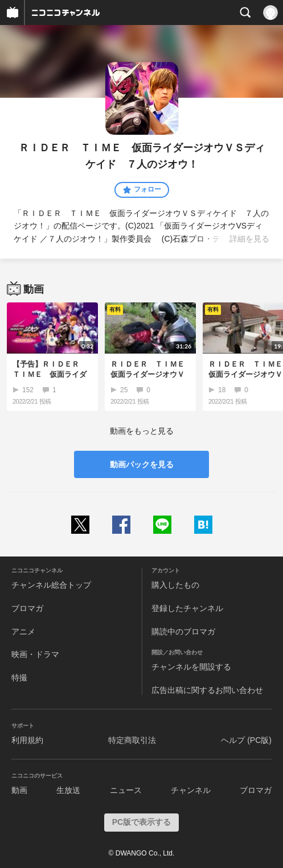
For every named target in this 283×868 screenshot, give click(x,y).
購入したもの (175, 585)
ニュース (126, 790)
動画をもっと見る (142, 431)
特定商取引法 (132, 740)
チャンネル (191, 790)
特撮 (19, 678)
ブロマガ (27, 608)
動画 (19, 790)
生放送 (68, 790)
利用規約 (27, 740)
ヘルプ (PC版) (246, 740)
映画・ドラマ (35, 654)
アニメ (23, 632)
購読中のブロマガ (183, 632)
